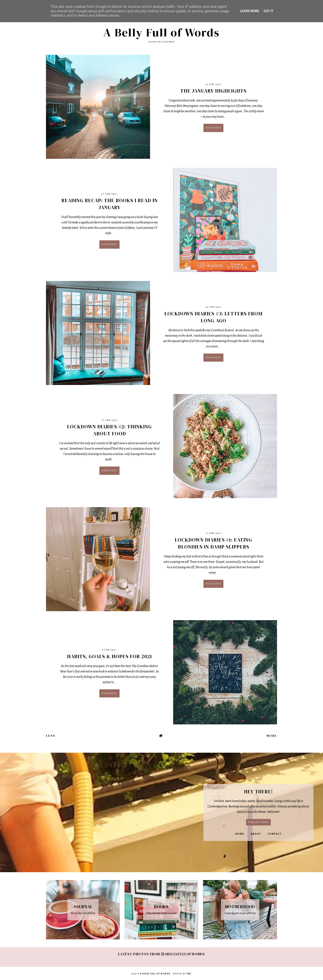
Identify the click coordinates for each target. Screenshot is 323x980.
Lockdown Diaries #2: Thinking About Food (109, 430)
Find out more (259, 822)
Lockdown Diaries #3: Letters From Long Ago (213, 317)
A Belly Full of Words (161, 32)
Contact (274, 834)
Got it (268, 11)
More (272, 736)
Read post (214, 128)
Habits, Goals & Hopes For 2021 (110, 656)
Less (51, 736)
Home (240, 834)
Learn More (249, 11)
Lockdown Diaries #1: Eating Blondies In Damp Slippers (213, 543)
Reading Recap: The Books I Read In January (110, 204)
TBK (189, 974)
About (256, 834)
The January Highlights (213, 91)
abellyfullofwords (183, 954)
